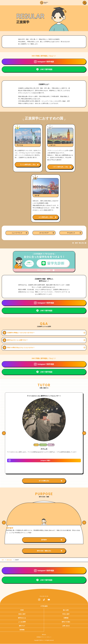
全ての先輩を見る (44, 481)
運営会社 (44, 635)
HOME (22, 610)
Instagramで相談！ (46, 460)
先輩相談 (66, 618)
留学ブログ (22, 626)
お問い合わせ (66, 626)
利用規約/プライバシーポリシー (44, 637)
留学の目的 (9, 560)
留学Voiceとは (22, 618)
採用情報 (22, 630)
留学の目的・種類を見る (44, 551)
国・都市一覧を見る (78, 243)
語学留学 (44, 540)
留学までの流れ (66, 622)
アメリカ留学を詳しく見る (28, 165)
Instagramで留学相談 (46, 62)
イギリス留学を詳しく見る (60, 167)
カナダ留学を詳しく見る (46, 217)
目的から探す (22, 614)
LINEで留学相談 (46, 69)
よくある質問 (22, 622)
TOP (3, 560)
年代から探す (66, 614)
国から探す (66, 610)
